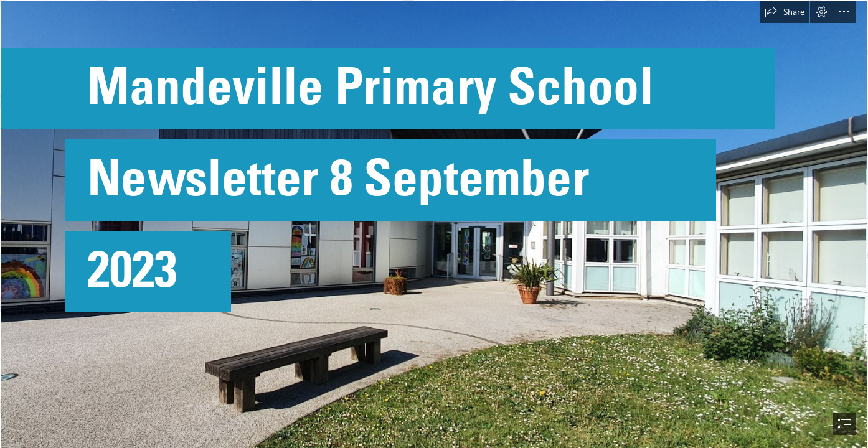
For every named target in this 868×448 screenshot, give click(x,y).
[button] (785, 12)
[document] (434, 224)
